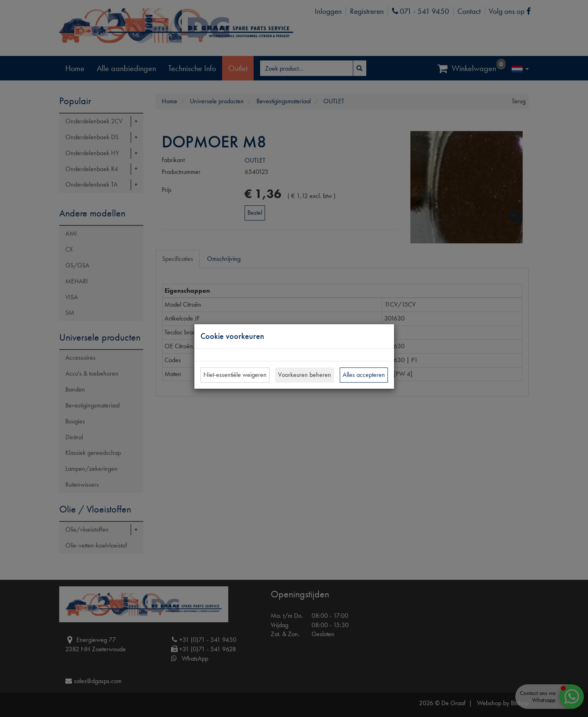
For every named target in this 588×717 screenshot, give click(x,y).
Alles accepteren (364, 375)
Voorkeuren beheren (305, 375)
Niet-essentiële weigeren (235, 375)
